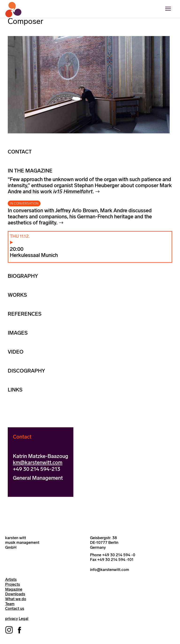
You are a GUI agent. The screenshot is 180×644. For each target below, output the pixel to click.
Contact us (15, 608)
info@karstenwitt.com (110, 570)
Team (10, 604)
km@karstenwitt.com (38, 463)
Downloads (15, 594)
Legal (24, 618)
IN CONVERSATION (24, 203)
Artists (11, 579)
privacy (11, 618)
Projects (13, 584)
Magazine (14, 589)
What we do (16, 599)
